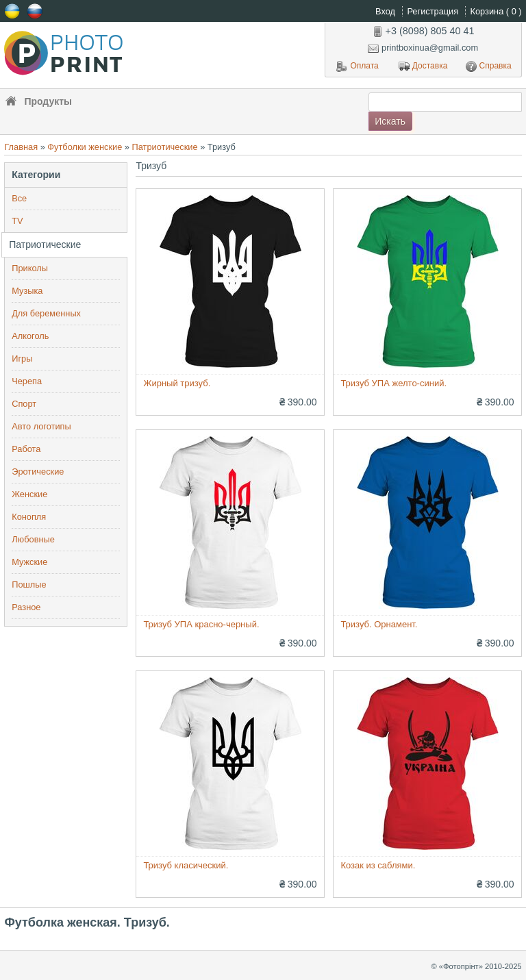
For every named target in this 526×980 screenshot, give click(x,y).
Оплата (357, 66)
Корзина (496, 11)
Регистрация (434, 11)
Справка (489, 66)
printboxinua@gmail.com (423, 48)
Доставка (423, 66)
